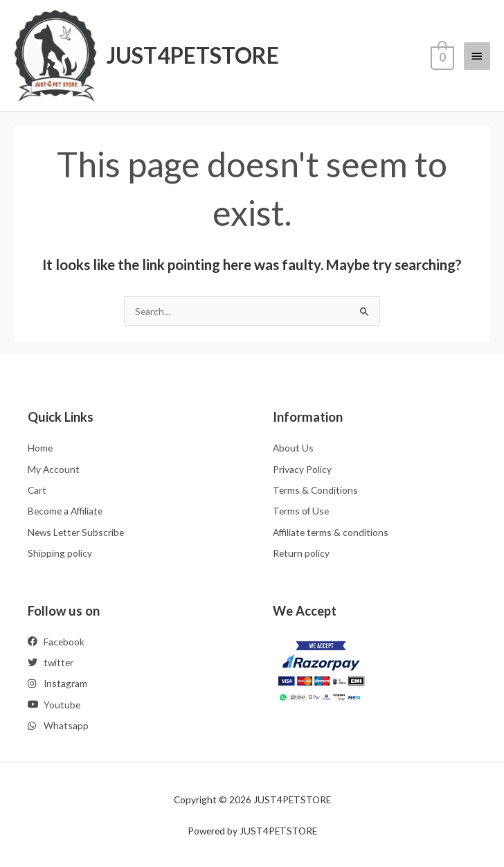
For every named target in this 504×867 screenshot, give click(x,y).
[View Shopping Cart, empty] (441, 55)
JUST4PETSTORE (193, 55)
